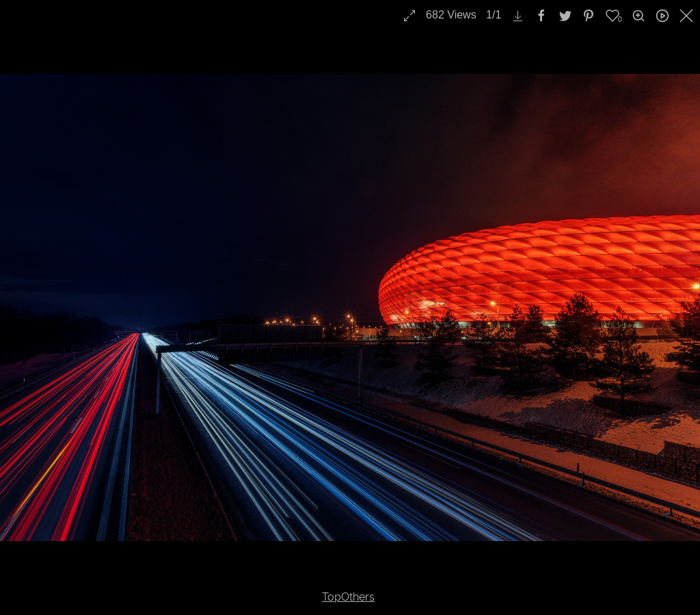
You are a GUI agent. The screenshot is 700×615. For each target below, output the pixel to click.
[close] (688, 16)
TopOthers (348, 597)
